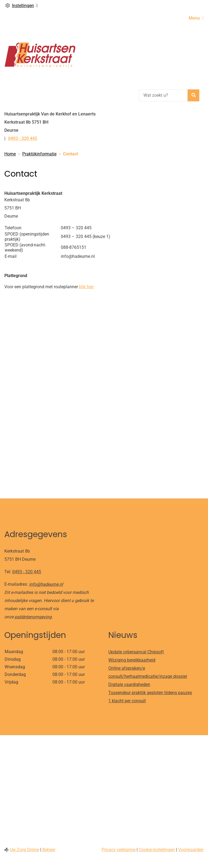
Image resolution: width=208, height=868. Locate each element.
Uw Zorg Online (24, 850)
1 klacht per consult (127, 701)
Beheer (49, 850)
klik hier (86, 287)
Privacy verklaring (119, 850)
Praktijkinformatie (39, 154)
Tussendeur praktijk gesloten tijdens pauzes (150, 693)
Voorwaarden (191, 850)
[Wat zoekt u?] (163, 95)
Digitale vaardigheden (129, 684)
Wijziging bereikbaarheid (132, 660)
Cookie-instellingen (157, 850)
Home (10, 154)
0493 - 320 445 (27, 572)
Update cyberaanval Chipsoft (136, 652)
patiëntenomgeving (33, 617)
